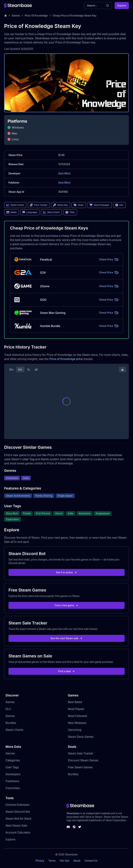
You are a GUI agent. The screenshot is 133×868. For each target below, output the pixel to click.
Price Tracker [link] (39, 205)
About (77, 861)
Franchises (13, 788)
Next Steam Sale (16, 826)
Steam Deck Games (81, 737)
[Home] (6, 16)
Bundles (11, 723)
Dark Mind (64, 173)
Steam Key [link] (61, 205)
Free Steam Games (80, 767)
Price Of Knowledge (36, 16)
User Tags (12, 767)
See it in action (66, 572)
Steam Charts (14, 730)
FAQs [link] (70, 212)
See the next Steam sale (67, 638)
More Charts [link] (51, 212)
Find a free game (66, 605)
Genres (10, 753)
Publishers (12, 781)
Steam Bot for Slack (18, 819)
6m (20, 369)
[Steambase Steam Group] (74, 827)
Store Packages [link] (99, 205)
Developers (13, 774)
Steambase (73, 813)
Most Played (76, 709)
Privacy (40, 861)
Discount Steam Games (83, 760)
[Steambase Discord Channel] (68, 827)
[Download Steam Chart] (122, 369)
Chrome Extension (17, 805)
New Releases (77, 723)
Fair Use (65, 861)
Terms (52, 861)
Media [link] (12, 212)
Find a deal (67, 671)
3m (11, 369)
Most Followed (77, 716)
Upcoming (75, 730)
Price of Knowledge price (66, 359)
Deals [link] (79, 205)
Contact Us (91, 861)
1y (29, 369)
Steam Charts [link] (15, 205)
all (36, 369)
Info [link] (119, 205)
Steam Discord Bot (18, 812)
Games (16, 16)
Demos (10, 716)
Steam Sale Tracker (81, 753)
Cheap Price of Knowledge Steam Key (75, 16)
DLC (8, 709)
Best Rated (75, 702)
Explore (122, 5)
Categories (13, 760)
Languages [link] (30, 212)
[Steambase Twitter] (80, 827)
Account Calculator (18, 832)
